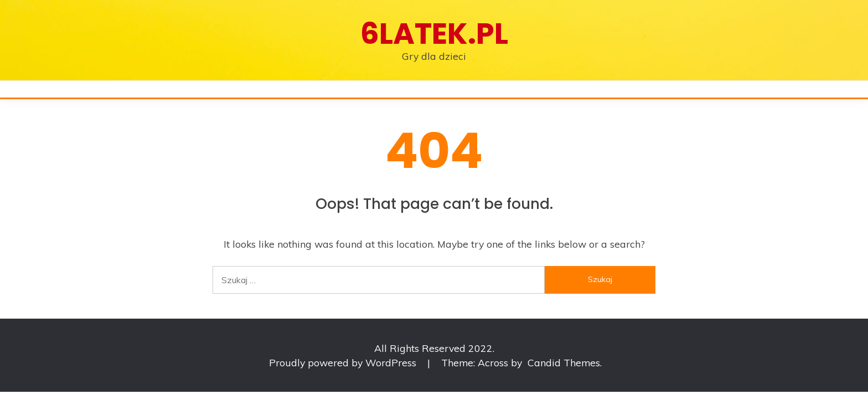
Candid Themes (564, 362)
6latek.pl (434, 34)
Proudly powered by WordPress (344, 362)
